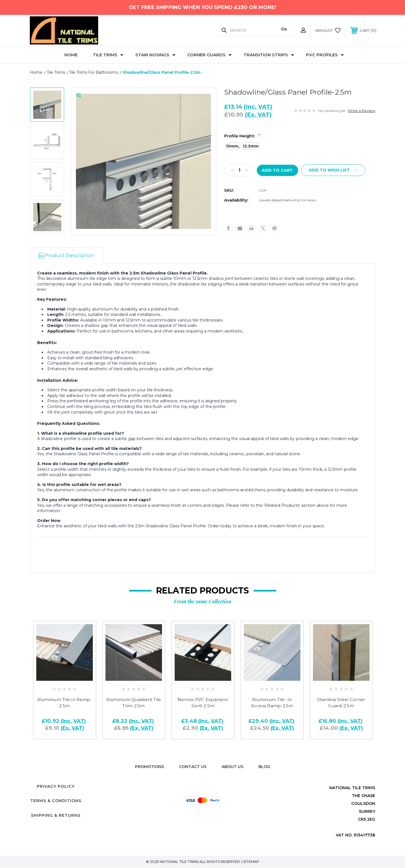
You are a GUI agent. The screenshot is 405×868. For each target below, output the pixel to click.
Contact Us (193, 767)
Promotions (149, 767)
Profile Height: (242, 136)
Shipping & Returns (56, 816)
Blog (264, 767)
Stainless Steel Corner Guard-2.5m (341, 703)
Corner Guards (210, 55)
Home (71, 55)
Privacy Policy (56, 787)
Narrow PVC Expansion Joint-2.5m (203, 703)
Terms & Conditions (56, 801)
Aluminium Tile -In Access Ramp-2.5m (272, 703)
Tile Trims (108, 55)
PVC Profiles (325, 55)
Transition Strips (269, 55)
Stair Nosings (155, 55)
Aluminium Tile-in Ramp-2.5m (65, 703)
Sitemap (251, 862)
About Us (232, 767)
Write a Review (361, 111)
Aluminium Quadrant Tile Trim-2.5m (134, 703)
